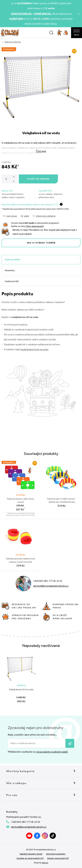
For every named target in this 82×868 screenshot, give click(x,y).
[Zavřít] (79, 14)
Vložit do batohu (38, 179)
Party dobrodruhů (35, 226)
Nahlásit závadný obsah (31, 854)
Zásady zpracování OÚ (58, 858)
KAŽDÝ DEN (16, 19)
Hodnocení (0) (12, 281)
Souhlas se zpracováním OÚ (30, 858)
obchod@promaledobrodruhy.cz (51, 586)
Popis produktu (12, 260)
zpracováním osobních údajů (52, 752)
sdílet (25, 216)
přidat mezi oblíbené (44, 216)
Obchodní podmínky (56, 854)
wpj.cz (45, 863)
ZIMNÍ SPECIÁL (43, 14)
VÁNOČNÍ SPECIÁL (21, 14)
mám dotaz (10, 216)
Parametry (10, 270)
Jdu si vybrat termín (41, 243)
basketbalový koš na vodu (34, 349)
